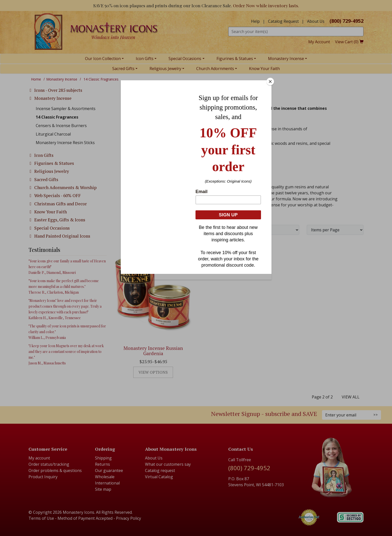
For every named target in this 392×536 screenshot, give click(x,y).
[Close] (270, 82)
